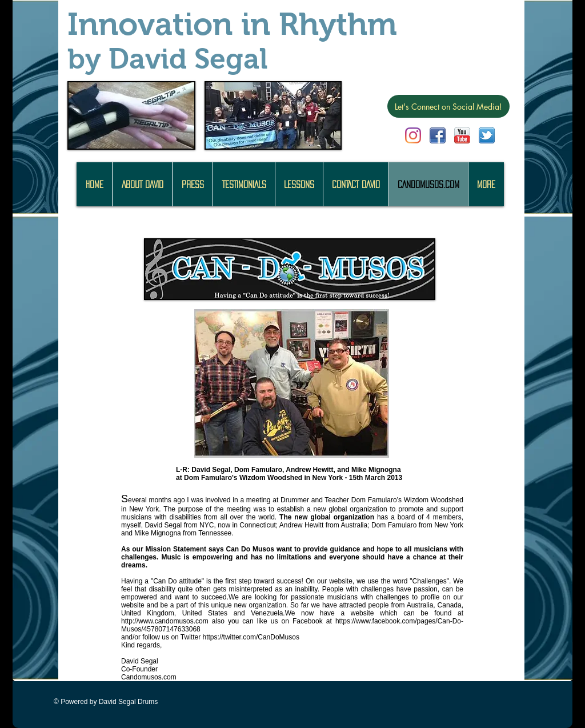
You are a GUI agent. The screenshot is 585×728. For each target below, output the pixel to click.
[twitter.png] (487, 135)
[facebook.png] (438, 135)
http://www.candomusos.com (165, 621)
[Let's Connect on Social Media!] (448, 106)
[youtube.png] (462, 135)
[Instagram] (413, 135)
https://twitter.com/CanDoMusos (251, 637)
